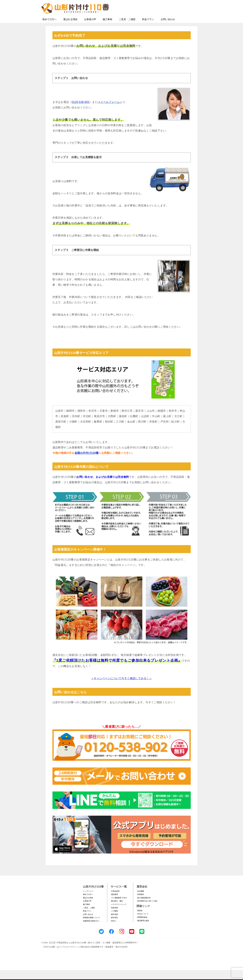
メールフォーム (110, 112)
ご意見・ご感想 (127, 29)
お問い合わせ (168, 29)
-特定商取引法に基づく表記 (147, 911)
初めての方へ (49, 29)
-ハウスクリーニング (118, 914)
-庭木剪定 (114, 927)
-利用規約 (140, 904)
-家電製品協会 (142, 927)
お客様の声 (90, 29)
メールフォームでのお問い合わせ (171, 20)
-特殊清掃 (114, 918)
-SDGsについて (142, 924)
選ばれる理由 (70, 29)
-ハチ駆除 (114, 921)
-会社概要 (140, 901)
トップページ (88, 901)
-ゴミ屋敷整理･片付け (119, 908)
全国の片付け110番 (87, 463)
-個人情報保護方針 (144, 908)
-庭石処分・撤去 (117, 911)
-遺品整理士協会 (143, 931)
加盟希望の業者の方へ (91, 931)
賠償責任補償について (91, 927)
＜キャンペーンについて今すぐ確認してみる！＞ (122, 688)
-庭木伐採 (114, 924)
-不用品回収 (115, 901)
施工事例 (107, 29)
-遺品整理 (114, 904)
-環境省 (139, 921)
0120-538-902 (80, 112)
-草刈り (113, 931)
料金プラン (148, 29)
